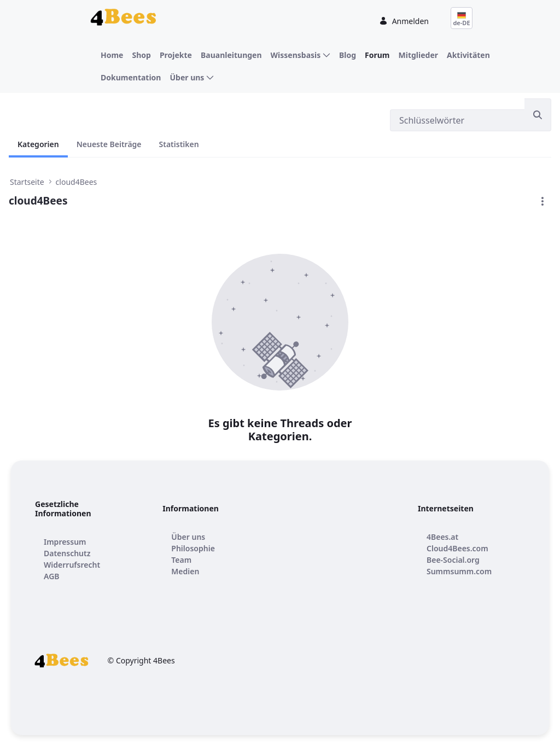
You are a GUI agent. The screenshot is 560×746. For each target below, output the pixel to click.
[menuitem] (112, 55)
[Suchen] (457, 120)
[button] (542, 201)
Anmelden (404, 21)
